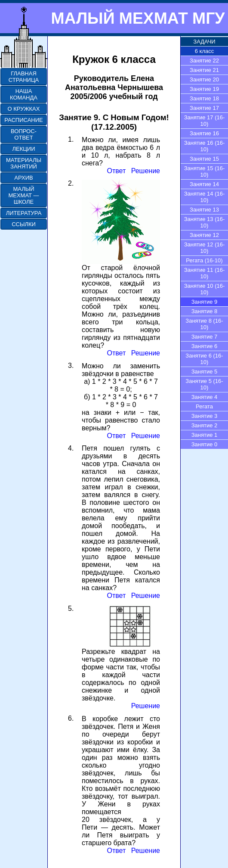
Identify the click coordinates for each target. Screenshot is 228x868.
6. (71, 718)
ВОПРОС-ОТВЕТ (24, 134)
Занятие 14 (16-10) (205, 197)
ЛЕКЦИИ (23, 149)
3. (71, 366)
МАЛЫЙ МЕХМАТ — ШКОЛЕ (23, 195)
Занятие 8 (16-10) (204, 324)
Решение (146, 171)
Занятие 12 (204, 235)
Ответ (116, 171)
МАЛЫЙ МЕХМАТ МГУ (138, 18)
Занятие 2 (205, 425)
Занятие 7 (205, 337)
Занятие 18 (204, 98)
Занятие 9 (205, 302)
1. (71, 139)
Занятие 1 (205, 435)
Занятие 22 (204, 61)
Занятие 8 (205, 311)
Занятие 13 (204, 210)
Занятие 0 (205, 444)
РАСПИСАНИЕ (23, 120)
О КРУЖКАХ (24, 109)
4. (71, 448)
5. (71, 608)
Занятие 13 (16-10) (205, 222)
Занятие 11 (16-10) (205, 273)
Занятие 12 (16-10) (205, 248)
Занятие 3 (205, 416)
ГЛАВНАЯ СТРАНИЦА (24, 77)
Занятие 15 (204, 159)
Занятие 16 (204, 133)
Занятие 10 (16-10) (205, 289)
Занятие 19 (204, 89)
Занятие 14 (204, 184)
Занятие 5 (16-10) (204, 384)
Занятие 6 (205, 346)
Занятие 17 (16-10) (205, 121)
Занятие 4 (205, 397)
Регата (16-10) (204, 260)
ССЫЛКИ (24, 224)
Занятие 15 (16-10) (205, 171)
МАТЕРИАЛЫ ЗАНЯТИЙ (24, 163)
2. (71, 183)
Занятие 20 (204, 79)
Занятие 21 (204, 70)
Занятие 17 (204, 108)
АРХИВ (23, 178)
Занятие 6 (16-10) (204, 359)
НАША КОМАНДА (24, 94)
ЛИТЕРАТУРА (24, 213)
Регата (204, 406)
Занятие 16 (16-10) (205, 146)
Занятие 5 (205, 372)
